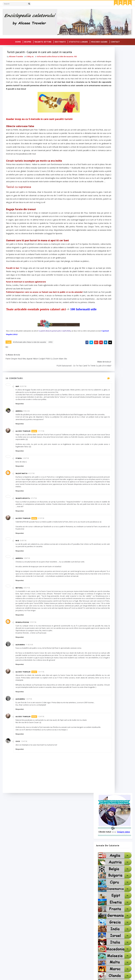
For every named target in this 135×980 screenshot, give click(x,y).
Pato (50, 928)
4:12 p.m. (33, 553)
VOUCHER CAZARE (99, 41)
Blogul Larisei (55, 936)
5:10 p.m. (42, 601)
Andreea (20, 643)
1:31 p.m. (42, 773)
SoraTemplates (18, 975)
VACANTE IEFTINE (43, 41)
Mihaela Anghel (56, 932)
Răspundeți (21, 481)
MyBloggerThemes (44, 975)
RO (77, 64)
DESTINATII (60, 41)
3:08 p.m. (28, 643)
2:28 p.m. (27, 538)
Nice (18, 625)
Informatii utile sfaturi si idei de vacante (56, 64)
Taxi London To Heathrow (18, 932)
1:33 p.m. (30, 803)
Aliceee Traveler (24, 511)
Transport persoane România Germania (24, 936)
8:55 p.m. (28, 677)
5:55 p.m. (34, 719)
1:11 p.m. (42, 511)
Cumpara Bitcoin (56, 940)
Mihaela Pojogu (23, 719)
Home (18, 41)
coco (19, 852)
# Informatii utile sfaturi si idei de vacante (31, 417)
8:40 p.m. (24, 625)
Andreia (20, 489)
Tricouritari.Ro (55, 944)
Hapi (18, 459)
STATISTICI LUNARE (78, 41)
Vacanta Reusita (24, 580)
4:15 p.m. (35, 580)
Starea (20, 538)
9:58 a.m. (28, 489)
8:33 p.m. (24, 459)
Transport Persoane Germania (20, 924)
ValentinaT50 (23, 553)
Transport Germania (15, 928)
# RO (52, 417)
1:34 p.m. (42, 823)
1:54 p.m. (25, 852)
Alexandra (21, 744)
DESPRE (28, 41)
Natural (20, 677)
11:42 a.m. (31, 744)
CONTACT (115, 41)
